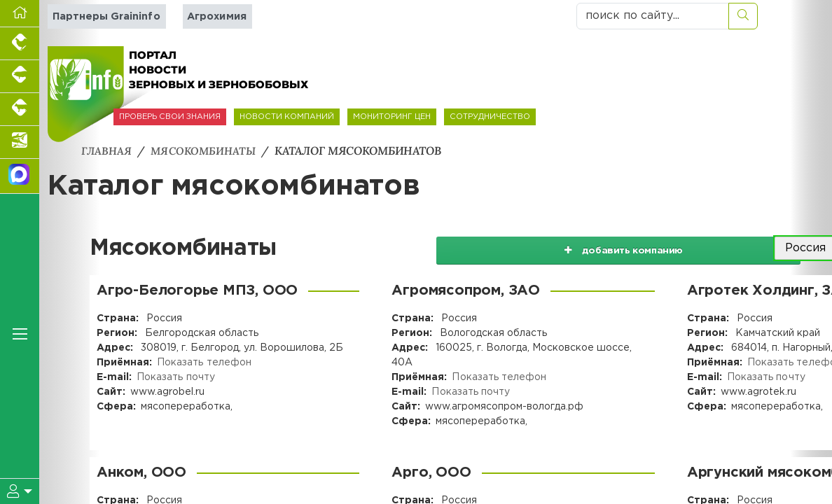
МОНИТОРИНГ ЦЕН (392, 117)
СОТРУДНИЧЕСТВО (490, 117)
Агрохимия (216, 16)
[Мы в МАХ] (20, 176)
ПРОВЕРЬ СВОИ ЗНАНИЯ (170, 117)
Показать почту (175, 377)
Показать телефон (204, 362)
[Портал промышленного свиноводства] (20, 77)
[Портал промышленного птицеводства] (20, 44)
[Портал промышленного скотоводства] (20, 110)
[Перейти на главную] (20, 14)
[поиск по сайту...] (653, 16)
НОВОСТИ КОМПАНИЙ (287, 117)
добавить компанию (654, 248)
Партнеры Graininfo (106, 16)
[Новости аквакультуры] (20, 142)
